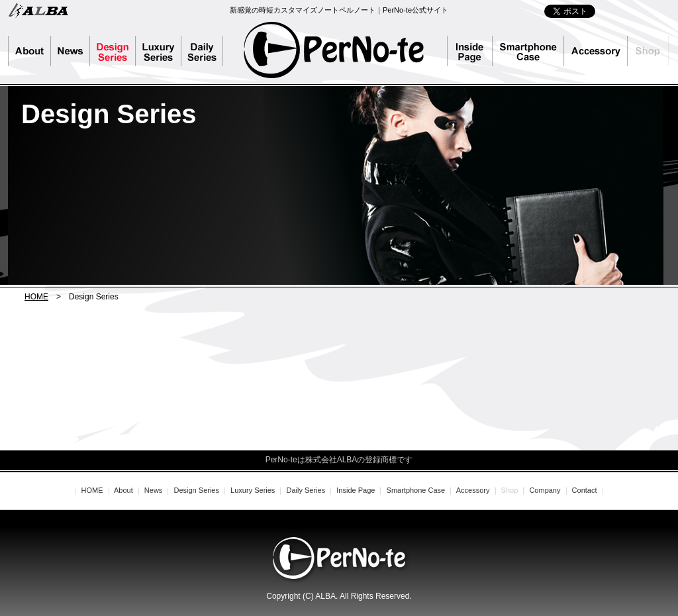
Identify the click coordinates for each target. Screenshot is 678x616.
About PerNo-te (29, 51)
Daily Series (208, 51)
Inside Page (470, 51)
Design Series (113, 51)
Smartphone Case (528, 51)
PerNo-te (334, 50)
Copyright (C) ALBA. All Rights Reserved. (339, 596)
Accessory (596, 51)
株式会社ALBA (38, 10)
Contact (585, 490)
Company (545, 490)
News (71, 51)
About (123, 490)
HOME (36, 297)
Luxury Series (159, 51)
